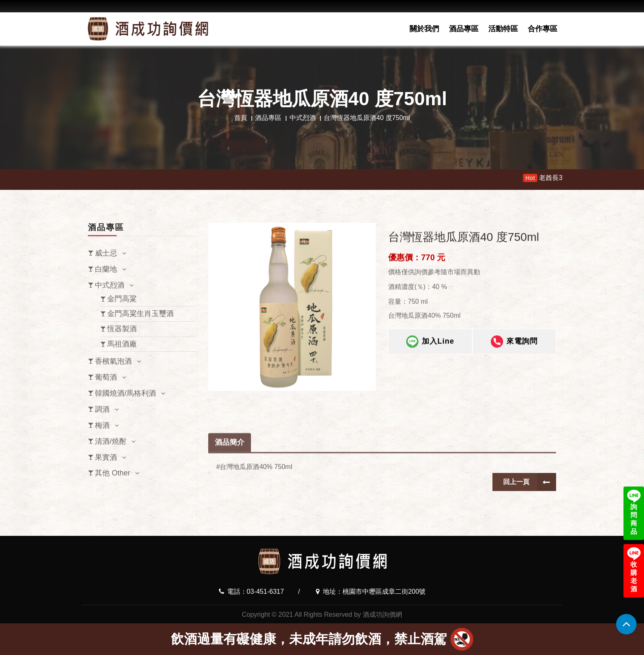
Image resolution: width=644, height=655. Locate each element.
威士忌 (106, 253)
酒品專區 (464, 29)
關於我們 (424, 29)
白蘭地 (106, 269)
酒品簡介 (230, 464)
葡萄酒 (106, 377)
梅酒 (102, 425)
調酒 (102, 409)
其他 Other (113, 473)
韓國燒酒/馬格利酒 (125, 393)
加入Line (430, 345)
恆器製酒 (122, 329)
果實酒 (106, 457)
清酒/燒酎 (111, 441)
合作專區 (543, 29)
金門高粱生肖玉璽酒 (140, 314)
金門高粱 (122, 299)
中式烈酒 (303, 118)
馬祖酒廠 (122, 344)
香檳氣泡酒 (113, 361)
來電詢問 (514, 345)
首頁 (241, 118)
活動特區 (503, 29)
